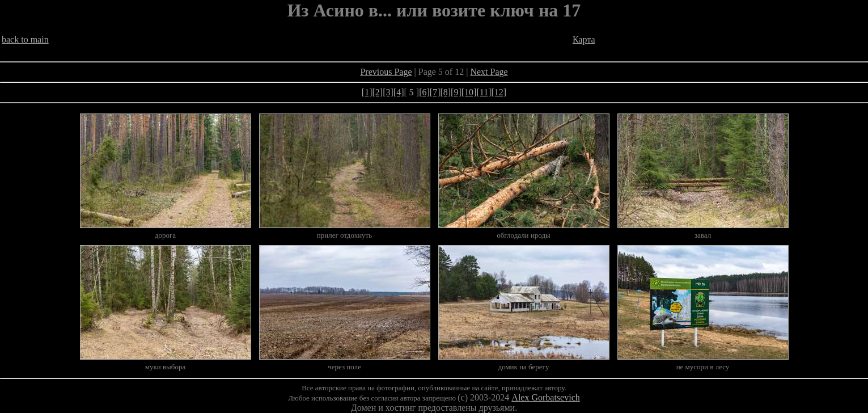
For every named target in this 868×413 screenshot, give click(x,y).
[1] (367, 92)
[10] (469, 92)
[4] (399, 92)
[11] (484, 92)
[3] (388, 92)
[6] (424, 92)
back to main (25, 39)
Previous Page (386, 72)
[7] (435, 92)
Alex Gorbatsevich (545, 397)
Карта (584, 39)
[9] (456, 92)
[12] (499, 92)
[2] (378, 92)
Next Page (489, 72)
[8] (445, 92)
